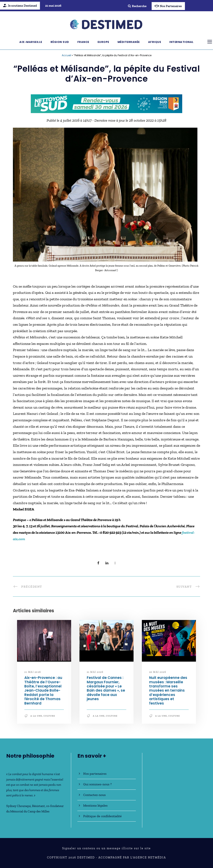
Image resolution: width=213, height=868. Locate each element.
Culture (49, 716)
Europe (103, 42)
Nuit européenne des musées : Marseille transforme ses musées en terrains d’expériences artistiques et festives (168, 690)
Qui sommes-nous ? (97, 784)
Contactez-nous (94, 795)
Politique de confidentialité (102, 816)
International (181, 42)
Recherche (137, 6)
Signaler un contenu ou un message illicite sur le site (106, 848)
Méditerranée (129, 42)
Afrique (155, 42)
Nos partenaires (95, 774)
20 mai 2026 (158, 672)
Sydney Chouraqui (19, 806)
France (83, 42)
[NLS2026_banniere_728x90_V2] (106, 103)
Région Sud (60, 42)
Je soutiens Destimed (20, 6)
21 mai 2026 (33, 672)
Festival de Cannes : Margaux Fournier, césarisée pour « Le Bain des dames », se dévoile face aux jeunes (106, 688)
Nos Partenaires (168, 6)
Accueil (66, 55)
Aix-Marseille (31, 42)
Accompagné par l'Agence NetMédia (132, 857)
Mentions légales (95, 805)
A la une (36, 716)
